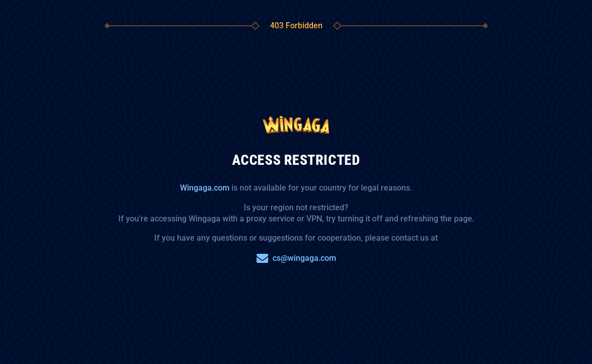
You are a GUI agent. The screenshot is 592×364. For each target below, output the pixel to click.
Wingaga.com (205, 188)
